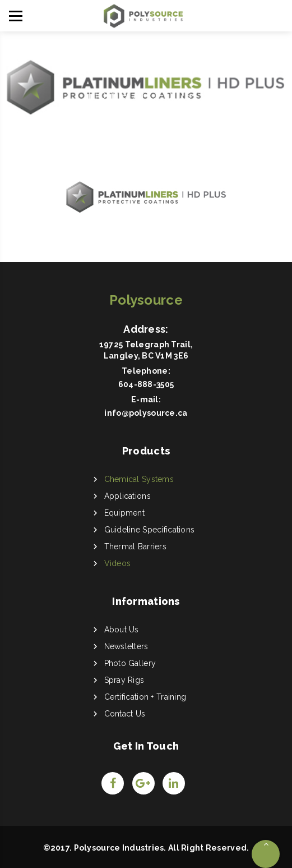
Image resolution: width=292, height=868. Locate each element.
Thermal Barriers (135, 546)
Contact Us (125, 714)
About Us (122, 630)
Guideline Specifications (150, 530)
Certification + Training (145, 697)
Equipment (125, 513)
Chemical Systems (139, 479)
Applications (128, 496)
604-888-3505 (146, 384)
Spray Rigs (124, 680)
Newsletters (126, 646)
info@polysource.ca (146, 413)
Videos (118, 563)
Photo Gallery (130, 663)
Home (107, 95)
